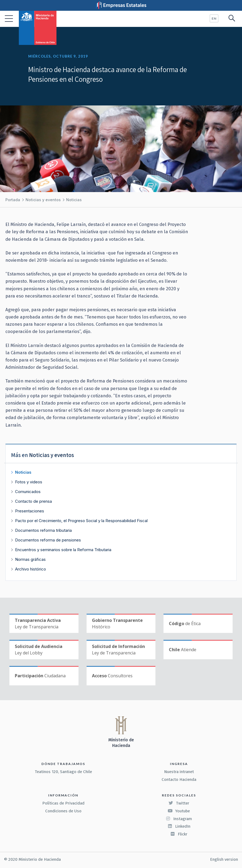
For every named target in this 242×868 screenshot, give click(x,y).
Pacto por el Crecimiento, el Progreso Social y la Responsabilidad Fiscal (81, 521)
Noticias (74, 200)
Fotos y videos (29, 482)
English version (224, 859)
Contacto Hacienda (179, 780)
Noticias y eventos (43, 200)
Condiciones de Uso (63, 811)
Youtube (179, 811)
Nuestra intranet (179, 772)
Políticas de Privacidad (63, 803)
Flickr (179, 834)
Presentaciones (30, 511)
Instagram (179, 819)
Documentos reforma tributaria (43, 530)
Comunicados (28, 492)
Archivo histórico (31, 569)
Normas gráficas (30, 559)
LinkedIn (179, 826)
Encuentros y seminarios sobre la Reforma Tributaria (63, 550)
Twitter (179, 803)
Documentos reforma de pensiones (48, 540)
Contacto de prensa (33, 501)
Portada (13, 200)
